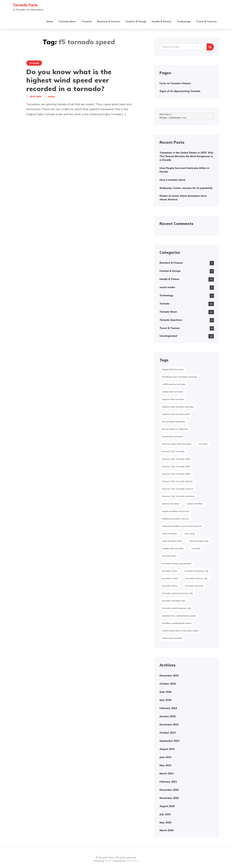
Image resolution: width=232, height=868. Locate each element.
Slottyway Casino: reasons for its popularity (186, 188)
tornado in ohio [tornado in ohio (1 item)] (170, 578)
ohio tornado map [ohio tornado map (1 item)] (199, 541)
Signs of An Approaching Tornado (180, 91)
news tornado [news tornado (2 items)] (170, 534)
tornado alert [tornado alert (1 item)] (169, 556)
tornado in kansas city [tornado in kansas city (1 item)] (197, 571)
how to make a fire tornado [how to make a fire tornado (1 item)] (177, 444)
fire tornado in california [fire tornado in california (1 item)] (175, 429)
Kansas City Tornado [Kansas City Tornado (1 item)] (173, 451)
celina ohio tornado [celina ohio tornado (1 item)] (172, 392)
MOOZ (109, 861)
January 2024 (167, 716)
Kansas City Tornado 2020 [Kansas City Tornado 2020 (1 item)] (176, 474)
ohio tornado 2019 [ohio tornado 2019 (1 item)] (172, 541)
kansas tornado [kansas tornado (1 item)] (171, 504)
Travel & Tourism (206, 21)
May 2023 (165, 765)
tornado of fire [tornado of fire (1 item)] (170, 586)
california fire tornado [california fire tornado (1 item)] (174, 384)
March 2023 (166, 773)
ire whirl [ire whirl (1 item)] (203, 444)
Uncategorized (168, 336)
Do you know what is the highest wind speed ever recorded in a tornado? (69, 80)
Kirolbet (101, 849)
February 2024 (168, 708)
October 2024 (168, 684)
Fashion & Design (136, 21)
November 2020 (169, 798)
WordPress (133, 861)
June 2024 (165, 692)
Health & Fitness (161, 21)
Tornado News (67, 21)
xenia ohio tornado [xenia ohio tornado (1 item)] (172, 638)
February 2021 (168, 782)
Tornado (87, 21)
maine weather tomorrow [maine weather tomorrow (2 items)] (176, 511)
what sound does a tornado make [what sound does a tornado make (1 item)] (180, 631)
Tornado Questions (171, 320)
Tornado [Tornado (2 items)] (196, 548)
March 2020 (166, 830)
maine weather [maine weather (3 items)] (195, 504)
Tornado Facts (25, 5)
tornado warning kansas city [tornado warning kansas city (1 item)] (178, 593)
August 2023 (167, 749)
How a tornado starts (172, 180)
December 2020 (169, 790)
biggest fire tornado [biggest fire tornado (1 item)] (173, 369)
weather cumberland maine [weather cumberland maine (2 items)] (177, 623)
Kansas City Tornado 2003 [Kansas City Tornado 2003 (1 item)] (176, 459)
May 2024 (165, 700)
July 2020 (165, 814)
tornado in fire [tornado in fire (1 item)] (170, 571)
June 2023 (165, 757)
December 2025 (169, 675)
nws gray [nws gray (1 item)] (190, 534)
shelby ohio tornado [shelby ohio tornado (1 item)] (173, 548)
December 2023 (169, 724)
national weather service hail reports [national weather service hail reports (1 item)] (182, 526)
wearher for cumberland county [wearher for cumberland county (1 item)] (179, 616)
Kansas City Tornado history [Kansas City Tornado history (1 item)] (177, 481)
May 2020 (165, 822)
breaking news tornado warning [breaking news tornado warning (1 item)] (179, 377)
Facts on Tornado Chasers (175, 83)
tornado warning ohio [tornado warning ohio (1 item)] (174, 601)
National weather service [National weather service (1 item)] (175, 519)
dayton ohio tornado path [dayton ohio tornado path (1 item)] (176, 414)
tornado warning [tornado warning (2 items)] (194, 586)
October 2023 (168, 733)
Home (49, 21)
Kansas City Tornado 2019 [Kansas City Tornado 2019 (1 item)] (176, 466)
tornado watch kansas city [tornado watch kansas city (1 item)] (176, 608)
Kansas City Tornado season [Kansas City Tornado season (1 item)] (178, 489)
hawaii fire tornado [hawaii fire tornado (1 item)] (172, 436)
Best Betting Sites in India (121, 849)
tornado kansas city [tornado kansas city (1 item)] (197, 578)
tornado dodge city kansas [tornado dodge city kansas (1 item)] (177, 563)
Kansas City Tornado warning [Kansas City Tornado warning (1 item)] (178, 496)
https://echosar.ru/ (173, 118)
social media (167, 287)
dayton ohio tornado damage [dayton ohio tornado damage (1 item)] (178, 407)
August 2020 (167, 806)
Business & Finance (109, 21)
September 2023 (169, 741)
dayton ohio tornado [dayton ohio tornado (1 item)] (173, 399)
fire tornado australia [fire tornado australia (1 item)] (173, 422)
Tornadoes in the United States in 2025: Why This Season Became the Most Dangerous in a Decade (187, 156)
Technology (184, 21)
